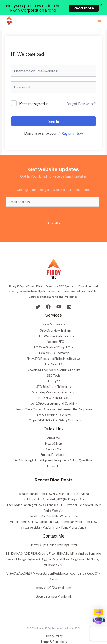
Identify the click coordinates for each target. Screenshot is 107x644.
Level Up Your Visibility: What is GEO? (54, 507)
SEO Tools (54, 366)
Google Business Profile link (54, 587)
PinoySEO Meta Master (53, 389)
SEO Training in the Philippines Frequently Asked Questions (53, 451)
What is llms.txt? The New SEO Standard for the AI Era (54, 484)
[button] (99, 616)
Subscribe (54, 214)
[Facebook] (48, 298)
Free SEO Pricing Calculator (53, 406)
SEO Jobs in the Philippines (54, 378)
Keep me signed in (34, 94)
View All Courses (54, 315)
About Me (53, 429)
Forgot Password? (81, 94)
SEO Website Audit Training (56, 327)
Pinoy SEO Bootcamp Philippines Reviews (53, 349)
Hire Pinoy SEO (54, 355)
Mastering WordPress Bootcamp (53, 383)
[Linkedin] (69, 298)
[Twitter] (38, 298)
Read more (84, 8)
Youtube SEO (56, 333)
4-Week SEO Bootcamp (54, 344)
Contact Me (53, 440)
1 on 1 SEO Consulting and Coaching (54, 394)
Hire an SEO (53, 457)
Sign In (54, 112)
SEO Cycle (53, 372)
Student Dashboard (54, 446)
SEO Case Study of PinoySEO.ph (53, 338)
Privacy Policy (54, 627)
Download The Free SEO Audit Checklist (54, 361)
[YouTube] (59, 298)
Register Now (72, 125)
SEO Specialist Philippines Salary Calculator (54, 411)
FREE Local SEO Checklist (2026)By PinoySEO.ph (54, 490)
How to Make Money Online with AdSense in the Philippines (53, 400)
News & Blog (53, 434)
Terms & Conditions (54, 633)
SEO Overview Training (56, 321)
